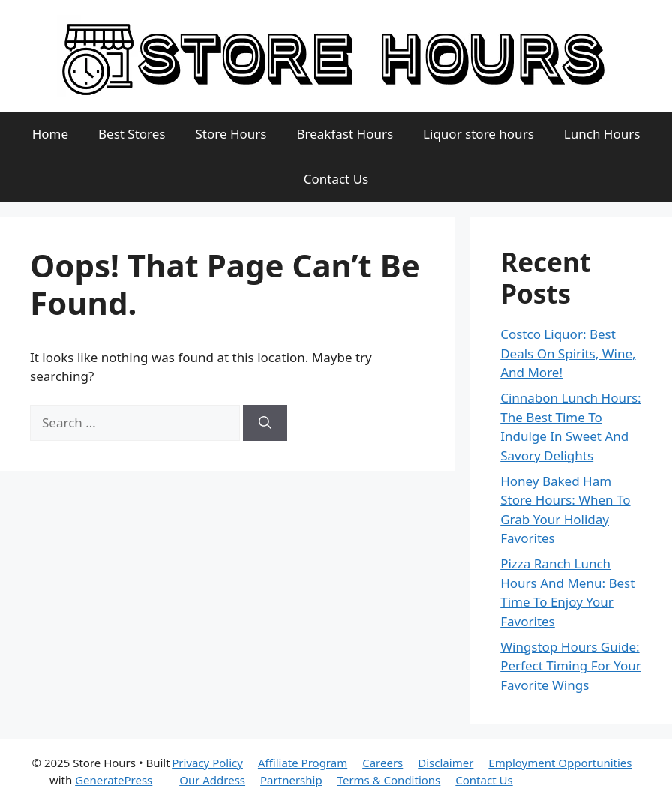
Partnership (291, 780)
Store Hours (231, 134)
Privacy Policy (207, 763)
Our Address (212, 780)
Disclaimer (445, 763)
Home (50, 134)
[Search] (265, 423)
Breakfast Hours (345, 134)
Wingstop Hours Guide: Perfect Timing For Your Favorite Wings (571, 666)
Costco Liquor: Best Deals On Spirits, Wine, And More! (568, 353)
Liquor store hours (478, 134)
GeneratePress (114, 780)
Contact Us (336, 179)
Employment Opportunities (560, 763)
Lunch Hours (602, 134)
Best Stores (132, 134)
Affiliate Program (303, 763)
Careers (382, 763)
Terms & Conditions (389, 780)
